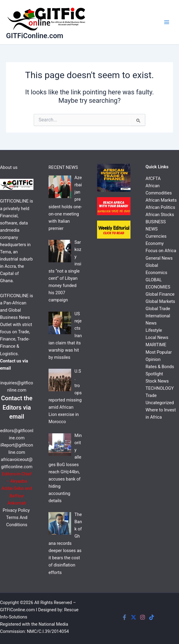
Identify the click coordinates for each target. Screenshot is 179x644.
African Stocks (160, 215)
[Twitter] (133, 617)
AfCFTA (153, 179)
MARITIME (156, 345)
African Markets (161, 200)
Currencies (156, 236)
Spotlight (154, 374)
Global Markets (160, 301)
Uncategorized (160, 403)
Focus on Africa (161, 251)
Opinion (153, 359)
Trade (151, 395)
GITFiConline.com (35, 36)
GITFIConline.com (17, 610)
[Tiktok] (152, 617)
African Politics (160, 207)
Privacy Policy (17, 510)
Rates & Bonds (160, 367)
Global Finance (160, 294)
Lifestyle (154, 330)
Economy (155, 243)
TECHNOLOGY (160, 388)
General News (159, 258)
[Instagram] (143, 617)
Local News (157, 337)
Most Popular (159, 352)
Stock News (157, 381)
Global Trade (158, 309)
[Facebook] (124, 617)
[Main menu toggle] (167, 22)
